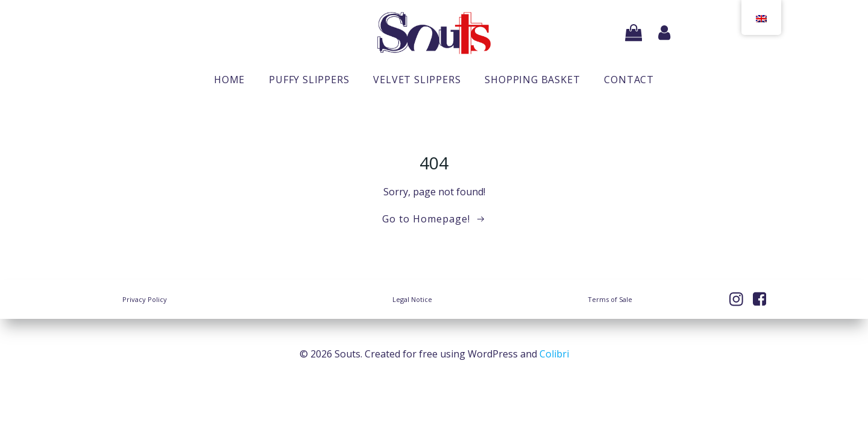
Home (229, 80)
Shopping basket (532, 80)
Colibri (554, 354)
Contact (629, 80)
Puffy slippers (309, 80)
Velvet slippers (417, 80)
